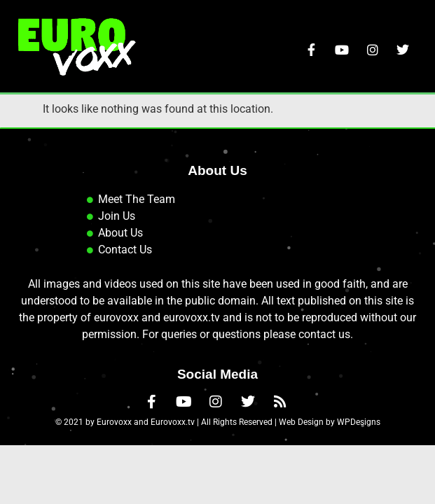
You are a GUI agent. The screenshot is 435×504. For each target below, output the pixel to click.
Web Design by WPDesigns (330, 479)
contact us (324, 392)
